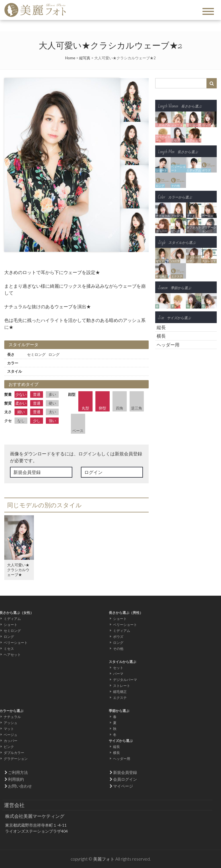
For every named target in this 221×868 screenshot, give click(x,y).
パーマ (118, 674)
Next (112, 165)
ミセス (9, 649)
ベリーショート (16, 643)
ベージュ (11, 735)
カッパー (11, 741)
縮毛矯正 (120, 692)
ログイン (93, 472)
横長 (161, 336)
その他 (118, 649)
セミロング (12, 631)
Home (70, 58)
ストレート (122, 686)
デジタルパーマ (125, 680)
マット (9, 729)
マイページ (123, 786)
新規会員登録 (27, 472)
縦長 (161, 327)
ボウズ (118, 637)
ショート (11, 625)
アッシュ (11, 723)
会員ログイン (125, 779)
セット (118, 668)
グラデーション (16, 759)
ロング (9, 637)
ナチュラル (12, 717)
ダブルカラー (14, 753)
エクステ (120, 698)
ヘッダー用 (168, 345)
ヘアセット (12, 655)
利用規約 (16, 779)
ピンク (9, 747)
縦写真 (85, 58)
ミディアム (12, 619)
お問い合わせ (20, 786)
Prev (12, 165)
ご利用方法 (18, 772)
